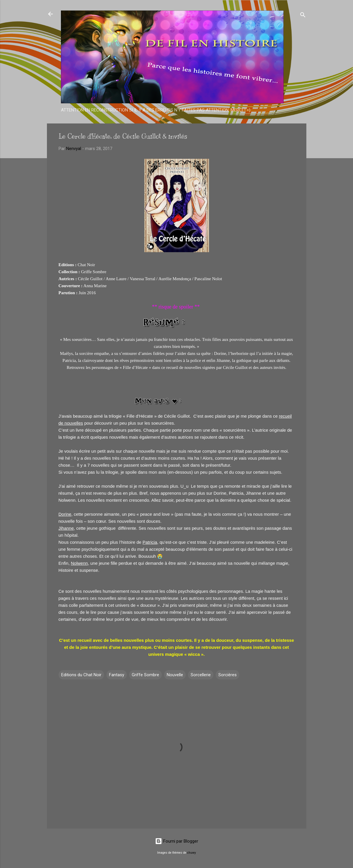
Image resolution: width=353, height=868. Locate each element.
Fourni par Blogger (177, 841)
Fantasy (117, 675)
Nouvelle (175, 675)
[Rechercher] (303, 16)
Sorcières (228, 675)
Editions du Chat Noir (81, 675)
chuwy (192, 853)
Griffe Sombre (145, 675)
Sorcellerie (201, 675)
